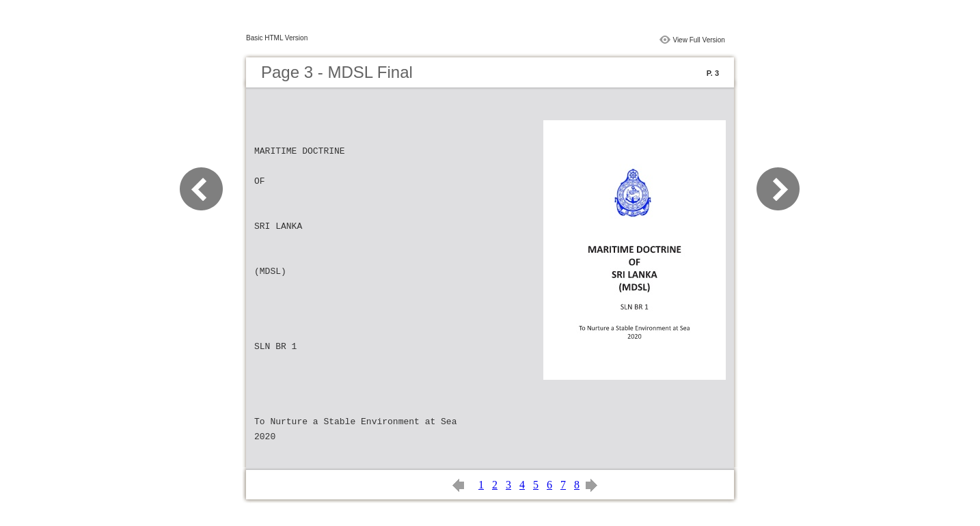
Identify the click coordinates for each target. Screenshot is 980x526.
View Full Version (699, 40)
